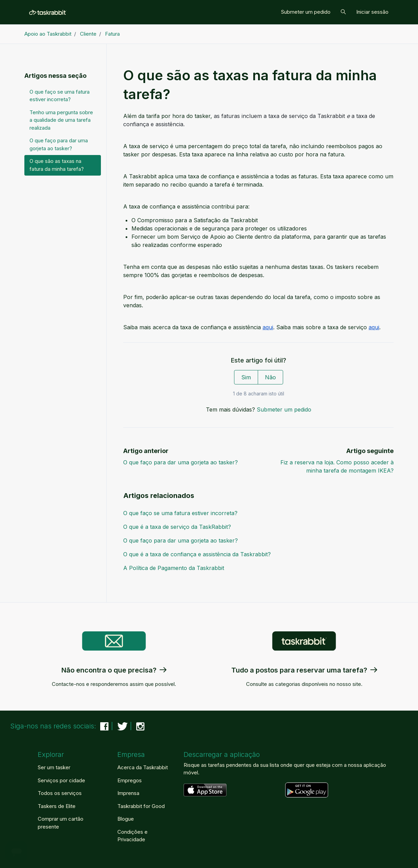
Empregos (130, 780)
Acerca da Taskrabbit (143, 767)
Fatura (112, 34)
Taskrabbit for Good (141, 806)
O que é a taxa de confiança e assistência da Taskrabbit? (197, 554)
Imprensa (128, 793)
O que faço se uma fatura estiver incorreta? (180, 513)
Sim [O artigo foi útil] (246, 377)
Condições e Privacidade (132, 836)
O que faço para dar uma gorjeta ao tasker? (181, 462)
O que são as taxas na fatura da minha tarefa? (57, 165)
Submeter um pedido (306, 12)
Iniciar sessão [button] (372, 12)
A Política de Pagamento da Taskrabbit (174, 568)
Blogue (126, 819)
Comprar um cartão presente (61, 823)
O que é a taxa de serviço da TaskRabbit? (177, 527)
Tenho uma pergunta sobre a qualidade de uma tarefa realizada (61, 120)
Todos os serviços (60, 793)
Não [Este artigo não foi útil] (270, 377)
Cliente (88, 34)
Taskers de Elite (57, 806)
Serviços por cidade (61, 780)
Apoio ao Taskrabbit (48, 34)
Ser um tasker (54, 767)
